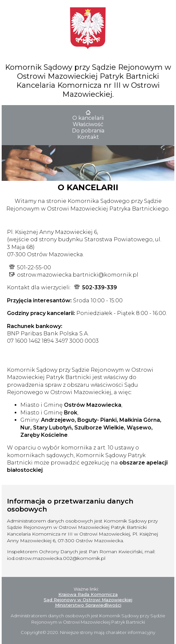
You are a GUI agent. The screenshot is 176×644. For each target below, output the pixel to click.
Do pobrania (88, 131)
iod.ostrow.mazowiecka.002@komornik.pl (56, 558)
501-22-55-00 (34, 267)
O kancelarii (88, 118)
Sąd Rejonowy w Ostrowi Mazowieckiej (88, 600)
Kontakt (88, 137)
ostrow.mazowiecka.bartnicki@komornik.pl (78, 275)
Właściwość (88, 124)
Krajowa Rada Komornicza (88, 594)
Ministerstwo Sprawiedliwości (88, 605)
